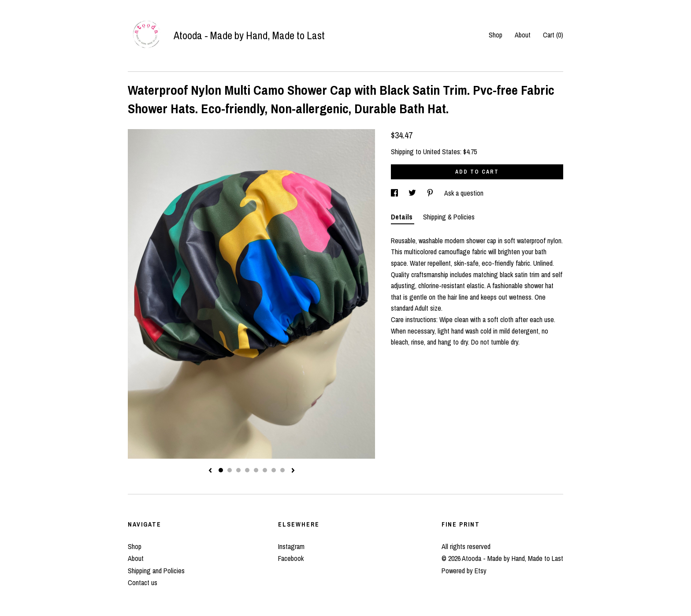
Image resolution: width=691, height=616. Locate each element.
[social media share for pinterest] (431, 193)
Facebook (291, 558)
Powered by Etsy (464, 571)
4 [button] (247, 470)
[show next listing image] (293, 471)
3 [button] (238, 470)
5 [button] (256, 470)
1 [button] (221, 470)
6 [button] (265, 470)
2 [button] (230, 470)
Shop (496, 35)
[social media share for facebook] (395, 193)
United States (442, 152)
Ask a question (464, 193)
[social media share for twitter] (413, 193)
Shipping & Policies (449, 217)
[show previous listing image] (210, 471)
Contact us (143, 583)
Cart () (553, 35)
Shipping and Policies (156, 571)
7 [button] (274, 470)
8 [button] (282, 470)
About (523, 35)
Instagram (291, 546)
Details (403, 217)
